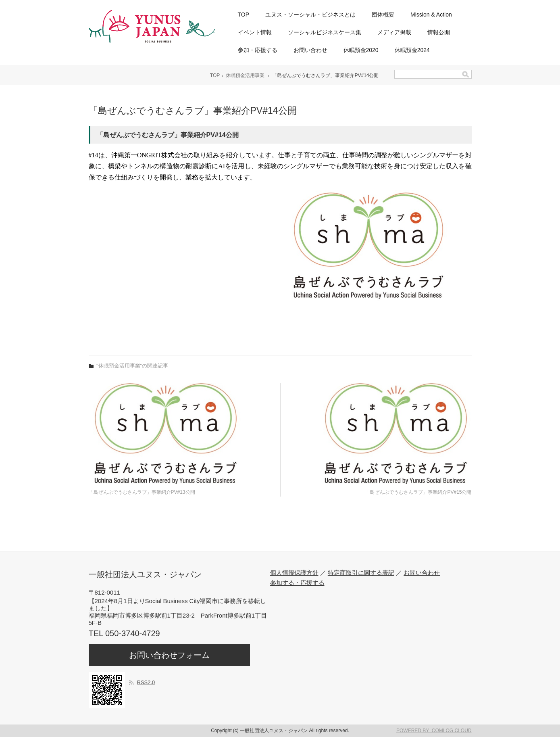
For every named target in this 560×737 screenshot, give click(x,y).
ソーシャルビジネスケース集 (325, 32)
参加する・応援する (297, 583)
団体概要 (383, 15)
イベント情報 (255, 32)
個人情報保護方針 (294, 573)
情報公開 (439, 32)
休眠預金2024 (412, 50)
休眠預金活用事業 (245, 75)
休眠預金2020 (361, 50)
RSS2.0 (146, 682)
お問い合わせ (310, 50)
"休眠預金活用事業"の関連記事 (132, 366)
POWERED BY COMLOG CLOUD (434, 731)
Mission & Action (431, 15)
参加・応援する (258, 50)
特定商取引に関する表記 (361, 573)
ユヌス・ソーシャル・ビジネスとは (310, 15)
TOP (244, 15)
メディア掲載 (394, 32)
